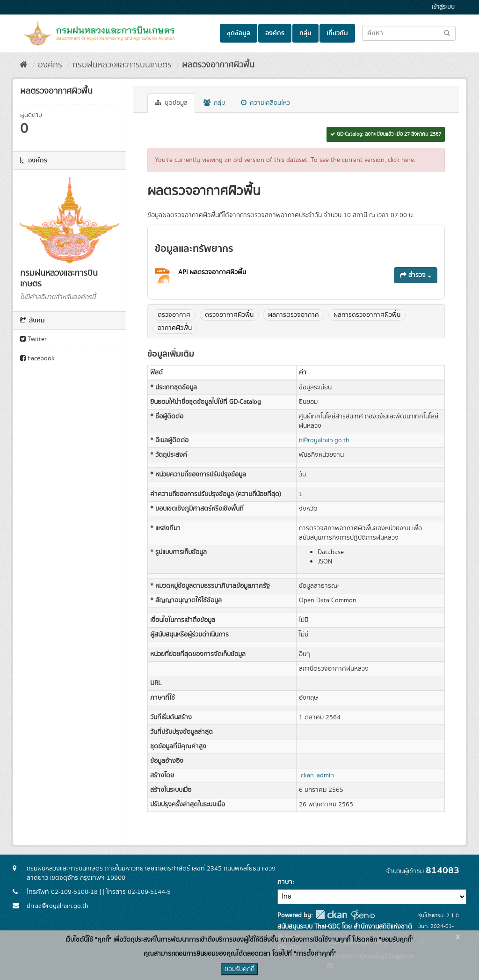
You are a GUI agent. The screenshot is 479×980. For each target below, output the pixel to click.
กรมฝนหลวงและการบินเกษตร (122, 65)
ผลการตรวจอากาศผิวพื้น (367, 315)
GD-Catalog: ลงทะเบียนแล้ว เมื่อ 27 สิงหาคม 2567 (386, 134)
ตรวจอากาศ (174, 315)
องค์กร (275, 33)
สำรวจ (416, 275)
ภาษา (285, 882)
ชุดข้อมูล (239, 33)
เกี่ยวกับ (337, 33)
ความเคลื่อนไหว (265, 103)
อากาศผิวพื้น (175, 328)
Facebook (37, 358)
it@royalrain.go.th (324, 440)
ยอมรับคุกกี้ (239, 969)
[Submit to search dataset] (447, 33)
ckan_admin (317, 775)
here (408, 160)
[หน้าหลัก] (24, 65)
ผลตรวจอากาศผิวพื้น (218, 65)
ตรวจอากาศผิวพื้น (229, 315)
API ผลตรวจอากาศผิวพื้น (212, 272)
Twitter (33, 339)
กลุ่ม (305, 33)
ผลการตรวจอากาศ (294, 315)
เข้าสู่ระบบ (443, 7)
